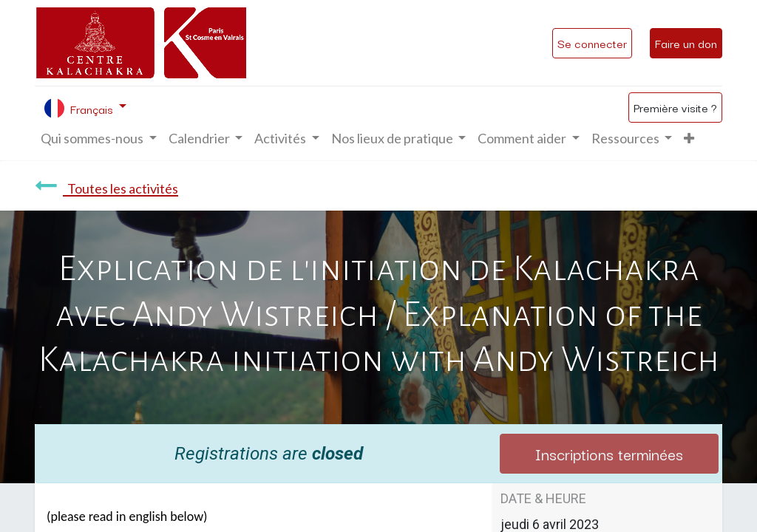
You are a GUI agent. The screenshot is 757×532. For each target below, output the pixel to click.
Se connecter (592, 43)
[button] (689, 139)
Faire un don (686, 43)
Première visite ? (675, 107)
